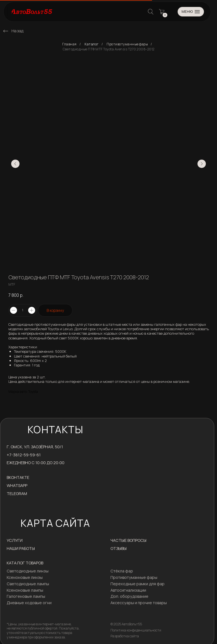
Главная (69, 44)
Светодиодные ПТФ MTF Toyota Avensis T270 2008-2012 (109, 49)
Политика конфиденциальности (136, 630)
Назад (18, 31)
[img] (6, 31)
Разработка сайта (125, 636)
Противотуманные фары (127, 44)
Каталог (92, 44)
